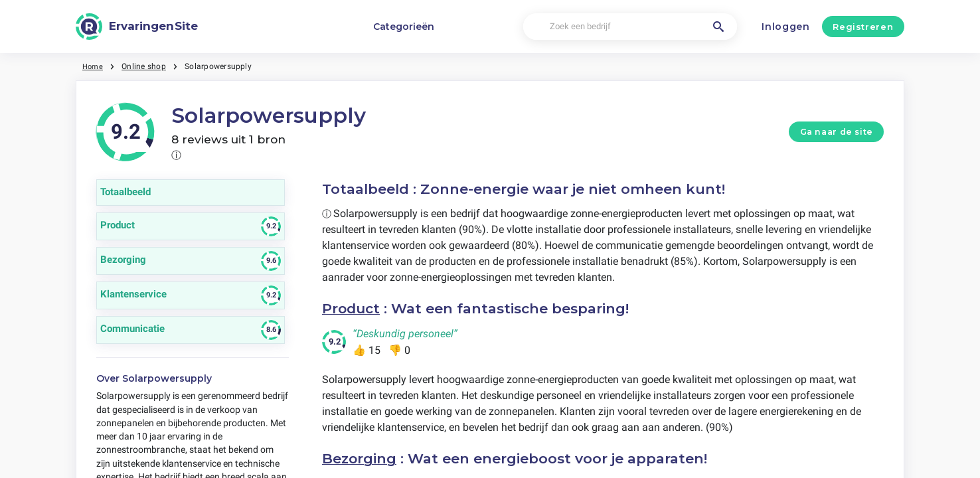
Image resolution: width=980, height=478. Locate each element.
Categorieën (404, 27)
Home (94, 66)
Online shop (146, 66)
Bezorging (360, 458)
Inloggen (786, 27)
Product (352, 308)
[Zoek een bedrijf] (630, 27)
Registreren (863, 27)
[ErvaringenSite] (137, 27)
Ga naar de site (837, 132)
